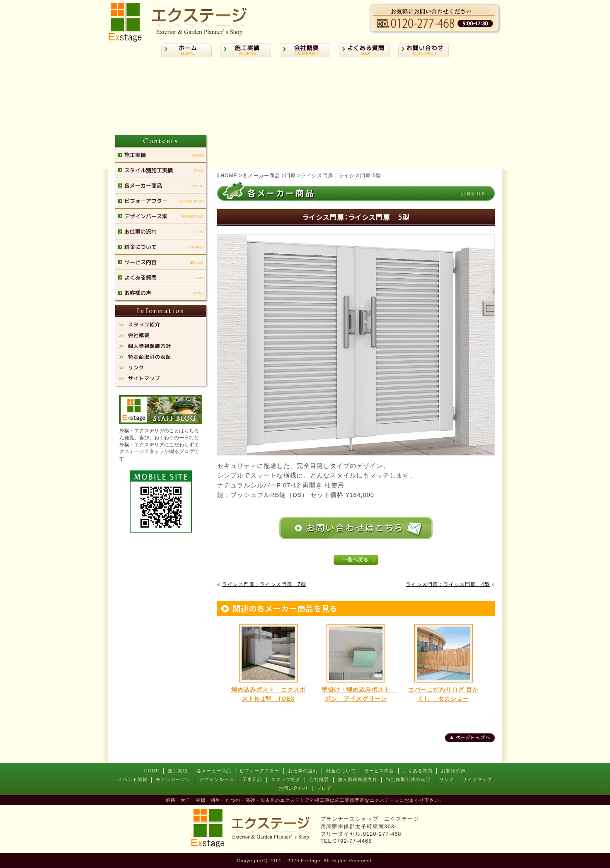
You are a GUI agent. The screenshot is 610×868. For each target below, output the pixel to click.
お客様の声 (453, 771)
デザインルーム (217, 779)
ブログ (324, 788)
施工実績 (178, 771)
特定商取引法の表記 (408, 779)
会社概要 (319, 779)
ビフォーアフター (259, 771)
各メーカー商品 (214, 771)
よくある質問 (418, 771)
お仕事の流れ (303, 771)
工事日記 (252, 779)
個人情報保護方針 (358, 779)
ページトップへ (473, 738)
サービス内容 (379, 771)
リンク (447, 779)
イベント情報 (133, 779)
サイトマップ (477, 779)
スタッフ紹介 (286, 779)
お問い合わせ (293, 788)
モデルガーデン (173, 779)
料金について (341, 771)
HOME (152, 771)
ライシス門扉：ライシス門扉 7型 (264, 584)
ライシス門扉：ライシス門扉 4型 (448, 584)
